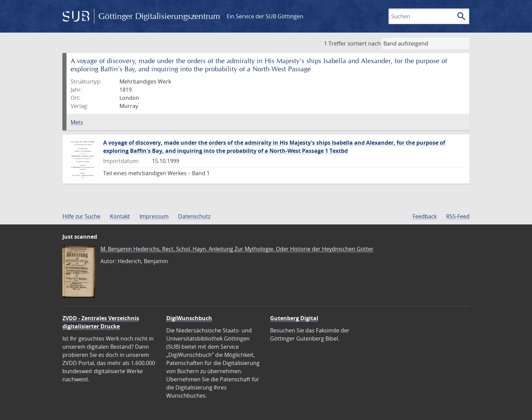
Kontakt (120, 216)
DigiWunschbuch (189, 318)
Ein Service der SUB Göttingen (265, 16)
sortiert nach (364, 43)
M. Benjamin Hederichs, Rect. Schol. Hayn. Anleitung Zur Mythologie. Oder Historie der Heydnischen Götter (237, 249)
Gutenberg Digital (294, 318)
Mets (77, 122)
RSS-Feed (458, 216)
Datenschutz (194, 216)
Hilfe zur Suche (81, 216)
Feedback (425, 216)
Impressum (154, 216)
